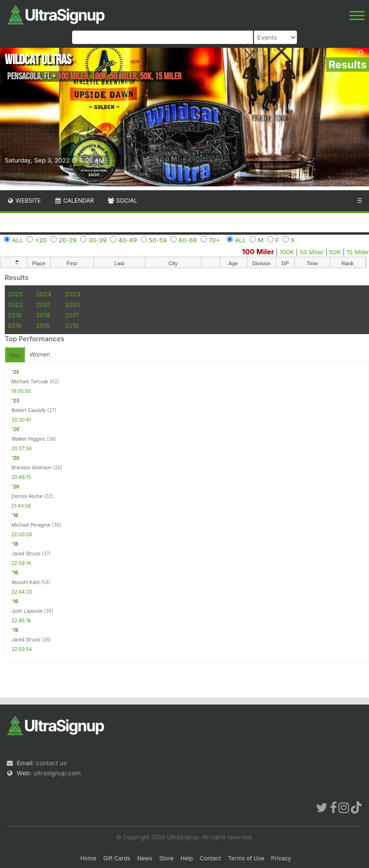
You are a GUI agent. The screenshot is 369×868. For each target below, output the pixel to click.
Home (88, 858)
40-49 (128, 240)
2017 (72, 315)
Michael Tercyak (30, 381)
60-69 (188, 240)
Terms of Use (246, 858)
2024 (44, 294)
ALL (18, 240)
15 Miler (358, 252)
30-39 (97, 240)
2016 (15, 325)
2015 (43, 325)
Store (167, 858)
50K (335, 252)
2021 (43, 304)
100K (287, 252)
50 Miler (312, 252)
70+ (214, 240)
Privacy (281, 858)
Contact (211, 858)
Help (187, 858)
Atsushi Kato (26, 582)
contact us (51, 763)
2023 (73, 294)
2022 (15, 304)
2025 (15, 294)
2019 (15, 315)
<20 (41, 240)
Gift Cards (117, 858)
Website (24, 201)
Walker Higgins (28, 439)
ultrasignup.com (57, 773)
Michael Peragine (31, 525)
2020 (73, 304)
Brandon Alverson (32, 467)
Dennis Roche (27, 496)
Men (15, 355)
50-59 (158, 240)
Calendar (74, 201)
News (145, 858)
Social (122, 201)
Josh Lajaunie (27, 611)
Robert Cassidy (29, 410)
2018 (43, 315)
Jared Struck (26, 553)
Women (40, 354)
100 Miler (258, 252)
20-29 (68, 240)
